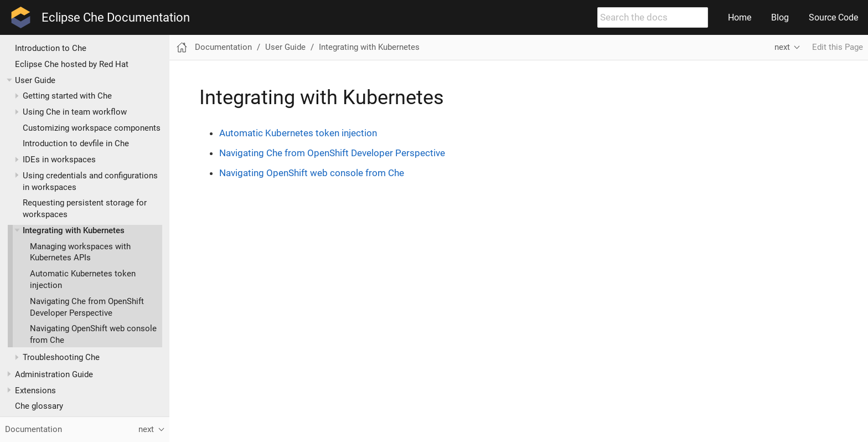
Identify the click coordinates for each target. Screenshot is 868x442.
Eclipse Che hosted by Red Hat (72, 64)
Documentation (223, 47)
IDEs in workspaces (59, 160)
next (782, 47)
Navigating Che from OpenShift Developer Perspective (332, 153)
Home (740, 17)
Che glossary (39, 406)
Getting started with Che (67, 96)
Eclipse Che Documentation (116, 18)
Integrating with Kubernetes (74, 230)
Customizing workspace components (92, 128)
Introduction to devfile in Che (76, 143)
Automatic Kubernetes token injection (298, 133)
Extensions (35, 390)
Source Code (833, 17)
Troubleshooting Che (61, 357)
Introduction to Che (51, 48)
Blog (780, 17)
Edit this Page (838, 47)
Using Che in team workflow (75, 112)
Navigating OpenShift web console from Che (312, 173)
